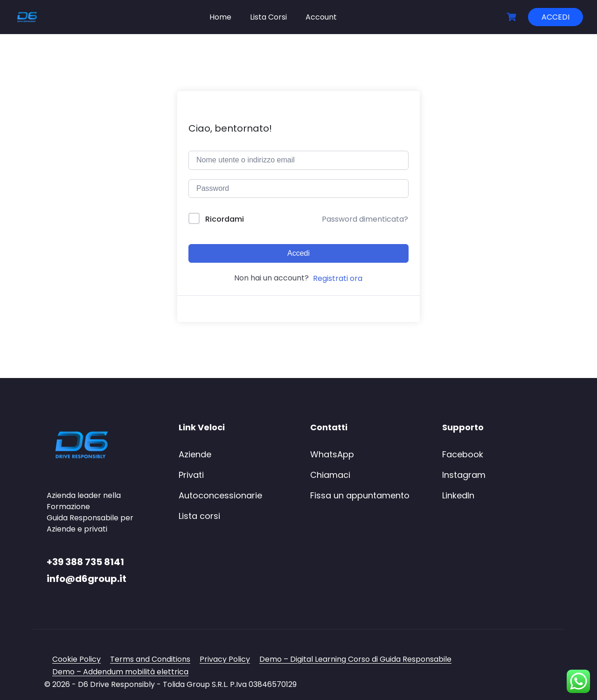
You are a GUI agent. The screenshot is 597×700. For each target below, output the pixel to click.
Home (220, 17)
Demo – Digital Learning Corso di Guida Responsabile (355, 659)
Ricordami (225, 219)
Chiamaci (330, 475)
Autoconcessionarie (220, 495)
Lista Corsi (268, 17)
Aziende (195, 454)
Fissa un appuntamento (360, 495)
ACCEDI (555, 17)
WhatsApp (332, 454)
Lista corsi (199, 516)
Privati (191, 475)
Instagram (464, 475)
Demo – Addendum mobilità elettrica (120, 672)
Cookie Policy (76, 659)
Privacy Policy (225, 659)
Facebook (463, 454)
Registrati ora (338, 278)
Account (321, 17)
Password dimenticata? (365, 219)
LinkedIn (458, 495)
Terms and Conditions (150, 659)
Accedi (298, 253)
